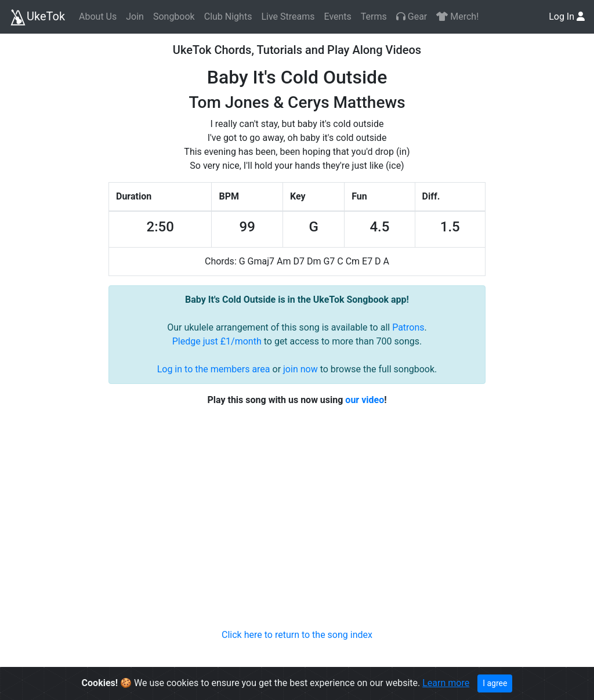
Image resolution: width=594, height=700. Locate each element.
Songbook (174, 17)
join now (300, 369)
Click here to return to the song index (297, 635)
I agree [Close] (495, 683)
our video (365, 400)
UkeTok (37, 17)
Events (337, 17)
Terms (374, 17)
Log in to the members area (214, 369)
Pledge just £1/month (217, 341)
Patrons (408, 327)
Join (135, 17)
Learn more (446, 683)
